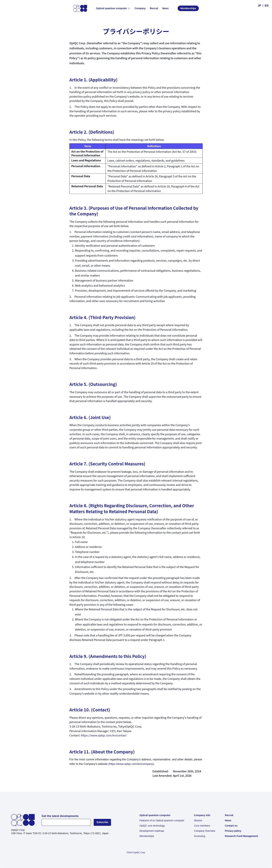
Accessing (199, 836)
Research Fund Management (242, 836)
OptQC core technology (152, 826)
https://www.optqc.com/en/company (131, 764)
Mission (198, 820)
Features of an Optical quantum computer (162, 820)
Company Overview (205, 831)
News (228, 820)
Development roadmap (152, 831)
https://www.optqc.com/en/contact (104, 735)
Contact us (231, 826)
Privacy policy (233, 831)
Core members (202, 826)
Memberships (188, 8)
